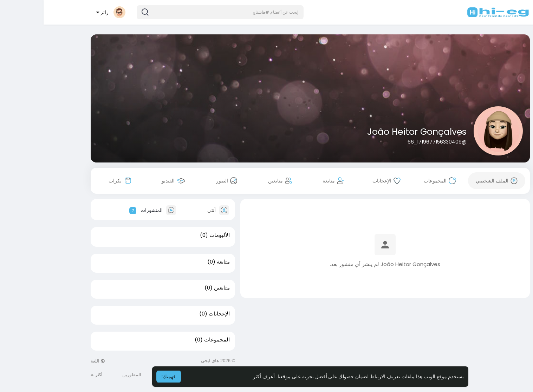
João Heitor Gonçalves (373, 132)
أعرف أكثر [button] (220, 377)
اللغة (54, 361)
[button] (177, 12)
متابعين (178, 288)
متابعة (180, 262)
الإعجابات (176, 314)
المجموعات (173, 340)
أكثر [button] (53, 375)
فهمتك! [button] (125, 377)
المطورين (88, 375)
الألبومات (176, 235)
